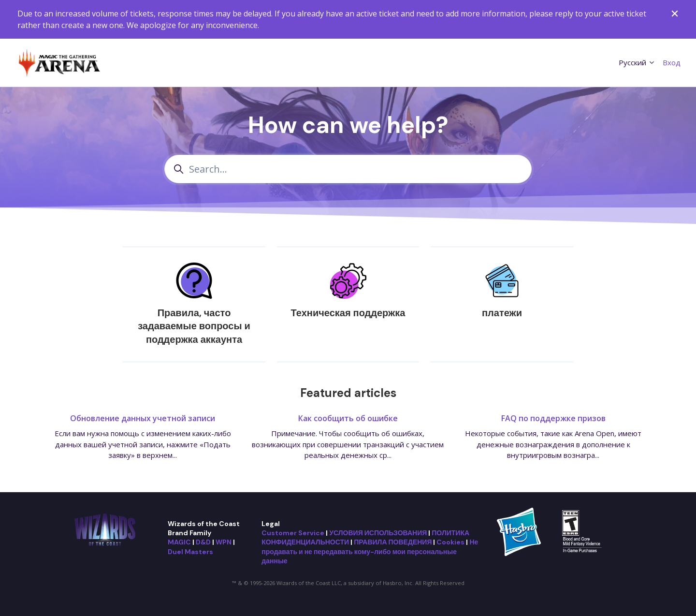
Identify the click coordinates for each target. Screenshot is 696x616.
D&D (203, 542)
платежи (502, 313)
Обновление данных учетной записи (143, 418)
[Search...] (348, 169)
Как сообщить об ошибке (348, 418)
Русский (637, 62)
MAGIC (179, 542)
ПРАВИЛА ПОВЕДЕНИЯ (393, 542)
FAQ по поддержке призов (553, 418)
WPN (224, 542)
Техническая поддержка (348, 313)
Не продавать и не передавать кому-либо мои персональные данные (370, 551)
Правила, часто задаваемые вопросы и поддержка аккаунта (194, 326)
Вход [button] (672, 62)
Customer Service (293, 533)
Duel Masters (190, 552)
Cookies (450, 542)
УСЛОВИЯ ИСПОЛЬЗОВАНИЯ (378, 533)
